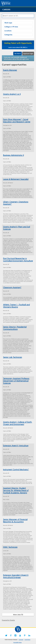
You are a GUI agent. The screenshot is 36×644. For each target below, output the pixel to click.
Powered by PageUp (8, 620)
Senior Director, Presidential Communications (15, 328)
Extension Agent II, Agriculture (16, 446)
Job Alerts (18, 54)
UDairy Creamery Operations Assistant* (16, 203)
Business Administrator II (13, 155)
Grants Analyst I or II (12, 94)
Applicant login (28, 54)
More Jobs (18, 615)
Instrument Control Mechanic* (16, 469)
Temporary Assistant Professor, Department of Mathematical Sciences (16, 381)
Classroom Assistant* (12, 287)
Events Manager (10, 70)
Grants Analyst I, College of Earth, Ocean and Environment (18, 423)
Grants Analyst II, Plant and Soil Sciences (17, 228)
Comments (21, 640)
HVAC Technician (10, 547)
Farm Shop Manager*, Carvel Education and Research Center (17, 120)
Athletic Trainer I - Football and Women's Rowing (16, 306)
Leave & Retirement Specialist (16, 179)
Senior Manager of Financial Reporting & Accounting (15, 520)
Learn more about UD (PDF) (18, 47)
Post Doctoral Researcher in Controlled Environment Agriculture (18, 260)
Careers (6, 9)
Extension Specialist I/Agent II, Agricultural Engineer (16, 576)
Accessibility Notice (18, 642)
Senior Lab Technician (13, 357)
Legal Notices (27, 640)
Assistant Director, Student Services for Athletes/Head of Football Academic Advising (16, 490)
